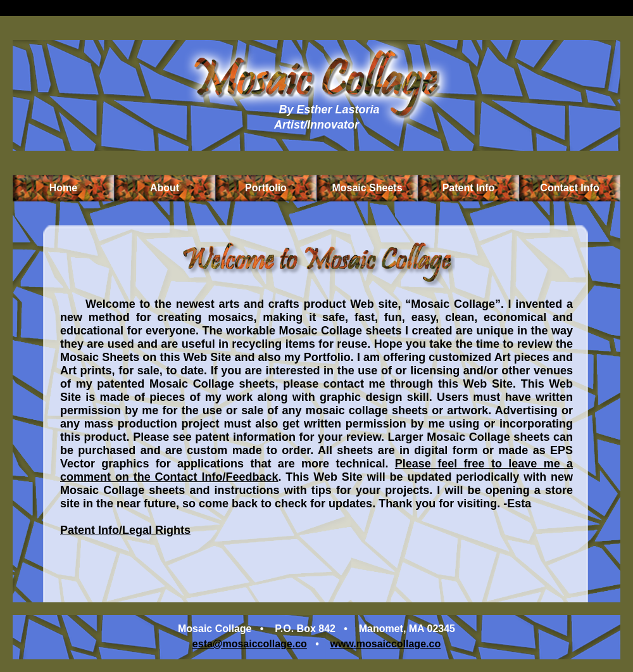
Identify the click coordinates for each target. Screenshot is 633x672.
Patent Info (469, 188)
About (165, 188)
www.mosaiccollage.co (386, 644)
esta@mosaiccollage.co (250, 644)
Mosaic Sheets (367, 188)
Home (63, 188)
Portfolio (266, 188)
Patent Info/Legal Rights (125, 530)
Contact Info (569, 188)
